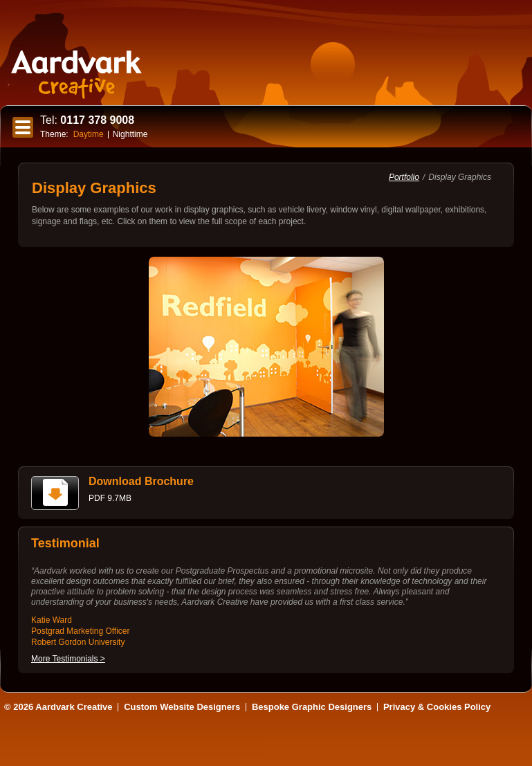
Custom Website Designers (182, 707)
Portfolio (404, 177)
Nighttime (130, 134)
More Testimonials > (68, 659)
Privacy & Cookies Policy (437, 707)
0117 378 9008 (87, 120)
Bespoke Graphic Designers (312, 707)
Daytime (89, 134)
